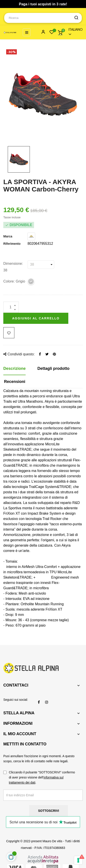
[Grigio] (31, 282)
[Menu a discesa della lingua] (74, 32)
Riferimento (12, 244)
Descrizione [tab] (14, 368)
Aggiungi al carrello (36, 318)
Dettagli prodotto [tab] (53, 368)
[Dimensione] (41, 265)
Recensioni (15, 382)
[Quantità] (11, 307)
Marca (8, 236)
